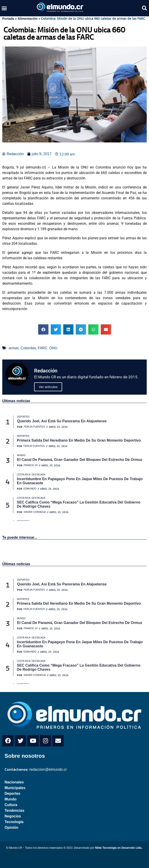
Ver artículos (48, 387)
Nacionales (14, 782)
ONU (53, 348)
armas (14, 348)
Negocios (13, 816)
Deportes (12, 793)
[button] (4, 8)
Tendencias (14, 811)
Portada (8, 19)
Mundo (10, 799)
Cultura (11, 805)
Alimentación (28, 19)
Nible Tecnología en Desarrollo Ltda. (119, 848)
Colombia (28, 348)
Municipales (15, 788)
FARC (43, 348)
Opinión (11, 828)
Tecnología (14, 822)
